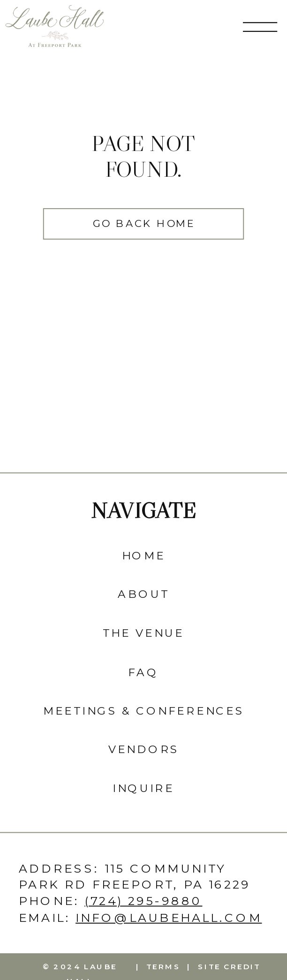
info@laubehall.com (169, 917)
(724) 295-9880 (143, 901)
